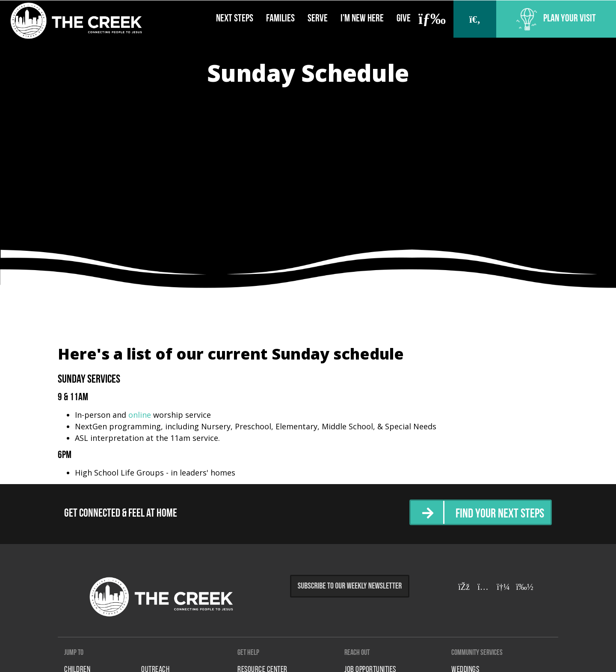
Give (404, 19)
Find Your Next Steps (500, 514)
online (140, 415)
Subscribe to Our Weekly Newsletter (350, 586)
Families (280, 19)
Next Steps (235, 19)
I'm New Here (362, 19)
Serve (318, 19)
